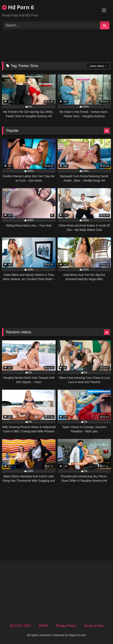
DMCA (44, 626)
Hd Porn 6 (18, 7)
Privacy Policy (66, 626)
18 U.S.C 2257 (20, 626)
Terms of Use (94, 626)
